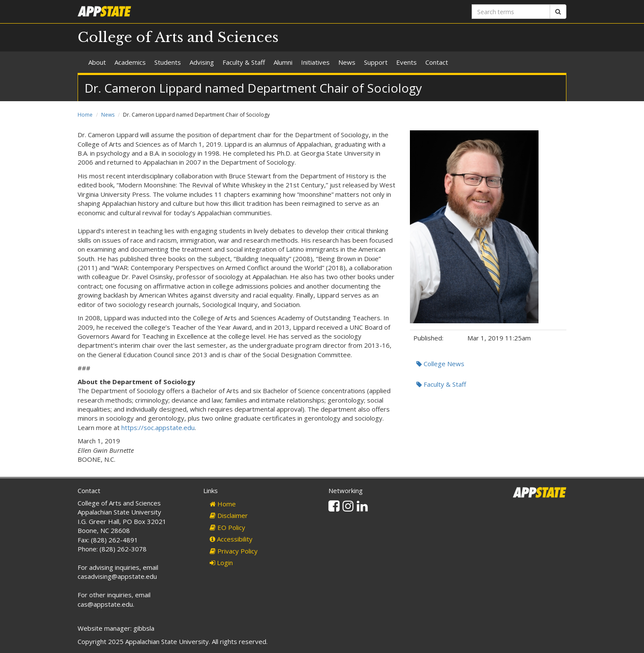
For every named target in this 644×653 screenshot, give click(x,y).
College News (440, 364)
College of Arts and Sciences (178, 37)
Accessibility (231, 539)
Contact (437, 62)
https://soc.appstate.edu (158, 427)
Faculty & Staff (244, 62)
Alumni (283, 62)
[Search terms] (511, 12)
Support (376, 62)
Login (221, 563)
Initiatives (315, 62)
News (347, 62)
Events (406, 62)
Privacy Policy (234, 551)
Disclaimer (229, 515)
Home (85, 115)
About (97, 62)
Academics (130, 62)
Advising (202, 62)
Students (168, 62)
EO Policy (227, 527)
